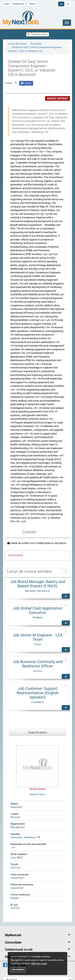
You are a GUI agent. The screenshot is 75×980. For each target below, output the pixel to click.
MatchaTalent (37, 794)
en (68, 4)
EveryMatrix (38, 702)
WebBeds (37, 618)
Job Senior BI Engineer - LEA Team (38, 637)
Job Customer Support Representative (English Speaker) (38, 693)
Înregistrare (19, 4)
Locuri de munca (17, 44)
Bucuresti (36, 44)
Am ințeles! (18, 970)
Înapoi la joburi (38, 34)
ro (61, 4)
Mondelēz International (37, 591)
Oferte (33, 4)
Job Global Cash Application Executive (37, 610)
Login (7, 4)
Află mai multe (39, 963)
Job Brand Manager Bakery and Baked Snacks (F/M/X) (38, 584)
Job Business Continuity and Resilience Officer (38, 664)
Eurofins (38, 671)
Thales (37, 644)
